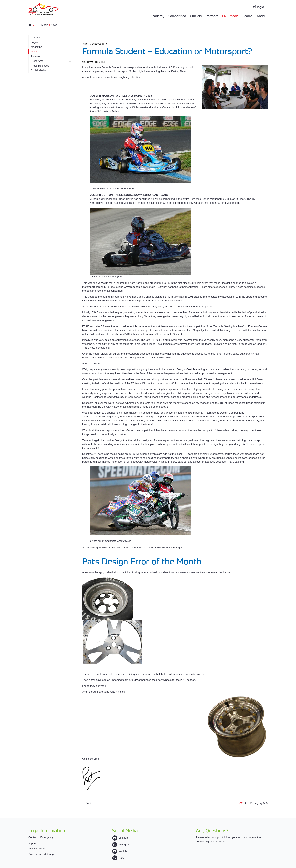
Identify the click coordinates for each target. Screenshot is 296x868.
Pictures (35, 56)
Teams (248, 16)
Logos (34, 42)
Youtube (120, 851)
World (261, 16)
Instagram (121, 844)
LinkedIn (120, 838)
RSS (118, 858)
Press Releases (40, 66)
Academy (157, 16)
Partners (212, 16)
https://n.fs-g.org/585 (256, 803)
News (54, 25)
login (261, 7)
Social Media (38, 70)
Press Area (51, 61)
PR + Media (230, 16)
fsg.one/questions (216, 841)
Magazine (36, 47)
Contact (35, 37)
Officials (196, 16)
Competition (177, 16)
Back (88, 803)
